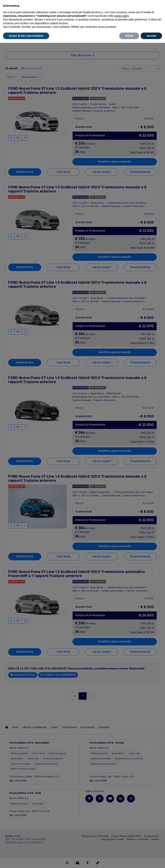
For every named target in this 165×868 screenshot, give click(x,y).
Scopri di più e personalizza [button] (26, 36)
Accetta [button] (151, 36)
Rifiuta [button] (129, 36)
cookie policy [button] (121, 16)
